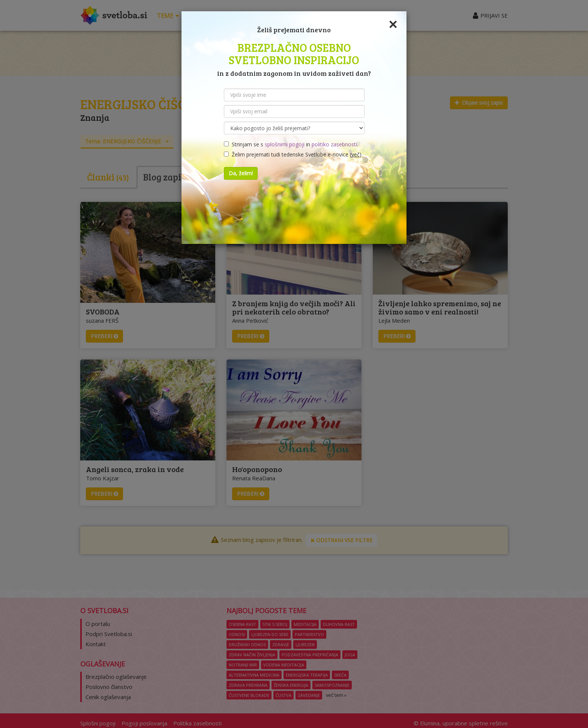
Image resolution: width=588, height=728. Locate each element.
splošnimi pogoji (285, 144)
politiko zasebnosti (334, 144)
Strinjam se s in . (291, 144)
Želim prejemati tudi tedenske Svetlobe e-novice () (293, 154)
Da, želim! (241, 173)
